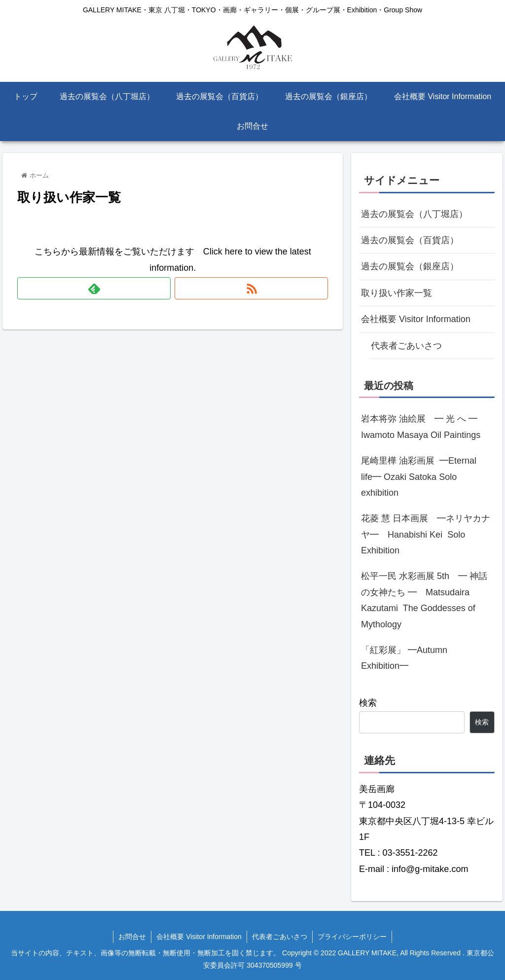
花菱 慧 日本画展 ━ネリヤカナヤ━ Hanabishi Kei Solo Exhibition (426, 534)
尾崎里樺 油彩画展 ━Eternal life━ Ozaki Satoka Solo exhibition (419, 477)
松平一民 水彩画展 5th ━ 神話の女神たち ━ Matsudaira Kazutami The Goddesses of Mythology (424, 600)
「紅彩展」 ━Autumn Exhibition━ (404, 658)
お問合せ (132, 937)
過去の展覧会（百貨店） (410, 240)
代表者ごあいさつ (406, 346)
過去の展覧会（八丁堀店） (414, 214)
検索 (368, 703)
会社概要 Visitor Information (416, 319)
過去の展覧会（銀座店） (410, 266)
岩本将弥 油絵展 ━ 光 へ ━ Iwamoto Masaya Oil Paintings (424, 427)
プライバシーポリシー (352, 937)
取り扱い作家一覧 (397, 293)
